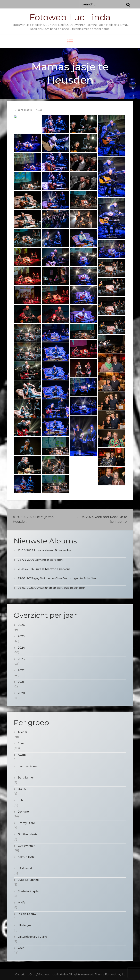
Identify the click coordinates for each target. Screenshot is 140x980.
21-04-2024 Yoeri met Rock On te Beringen (102, 519)
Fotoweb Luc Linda (70, 17)
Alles (39, 110)
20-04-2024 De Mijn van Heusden (33, 519)
